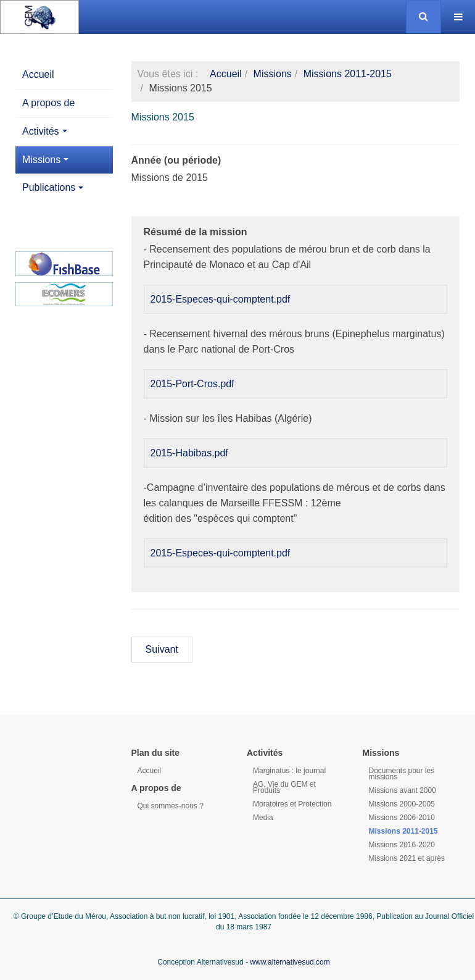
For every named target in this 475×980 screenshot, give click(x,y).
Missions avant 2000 (403, 790)
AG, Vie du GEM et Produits (284, 787)
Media (263, 818)
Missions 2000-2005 (402, 804)
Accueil (38, 74)
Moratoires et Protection (292, 804)
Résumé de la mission (196, 232)
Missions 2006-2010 (402, 818)
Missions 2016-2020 (402, 845)
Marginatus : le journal (289, 771)
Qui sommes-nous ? (171, 806)
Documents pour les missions (402, 774)
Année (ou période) (176, 160)
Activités (45, 131)
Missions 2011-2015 (348, 74)
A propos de (48, 103)
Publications (53, 187)
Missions (45, 160)
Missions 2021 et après (407, 858)
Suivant (162, 649)
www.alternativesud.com (290, 962)
